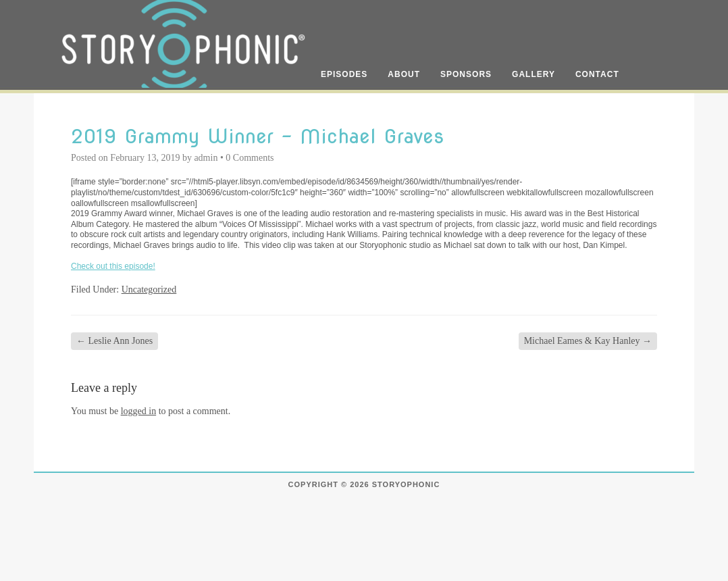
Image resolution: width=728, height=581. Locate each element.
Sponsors (466, 74)
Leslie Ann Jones (114, 341)
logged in (139, 411)
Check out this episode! (113, 266)
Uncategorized (149, 289)
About (404, 74)
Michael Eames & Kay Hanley (588, 341)
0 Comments (250, 158)
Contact (597, 74)
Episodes (344, 74)
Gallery (534, 74)
